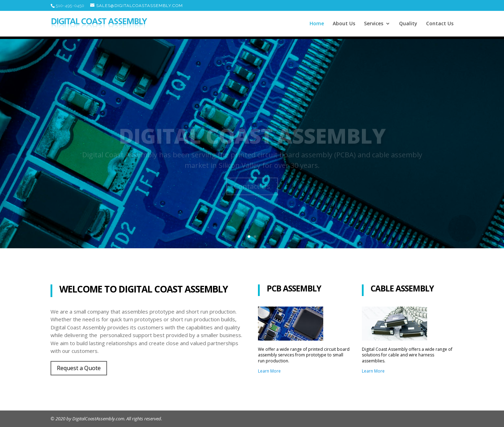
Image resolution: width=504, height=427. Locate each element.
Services (374, 24)
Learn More (269, 371)
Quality (408, 24)
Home (317, 24)
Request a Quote (79, 368)
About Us (344, 24)
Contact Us (440, 24)
